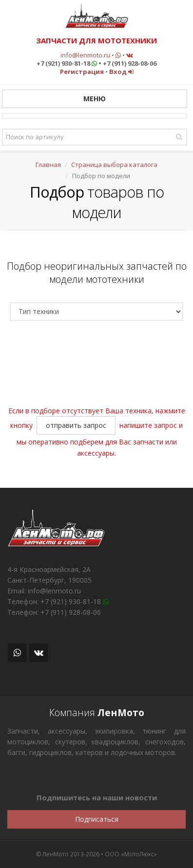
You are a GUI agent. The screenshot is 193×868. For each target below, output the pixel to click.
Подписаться (97, 819)
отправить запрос (76, 425)
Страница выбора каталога (114, 165)
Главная (48, 165)
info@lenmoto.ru (85, 55)
